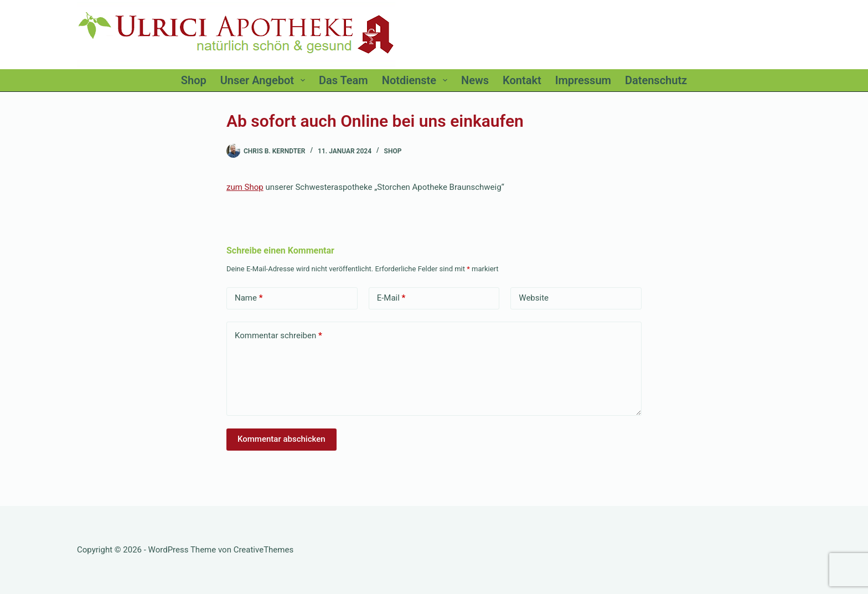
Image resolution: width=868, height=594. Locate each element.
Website (534, 298)
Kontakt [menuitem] (522, 80)
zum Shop (245, 187)
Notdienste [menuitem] (417, 80)
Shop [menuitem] (194, 80)
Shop (393, 151)
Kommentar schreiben (278, 336)
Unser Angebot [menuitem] (265, 80)
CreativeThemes (264, 550)
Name (249, 298)
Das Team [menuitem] (343, 80)
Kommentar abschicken (281, 439)
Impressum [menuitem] (583, 80)
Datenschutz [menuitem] (656, 80)
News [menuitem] (475, 80)
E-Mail (391, 298)
